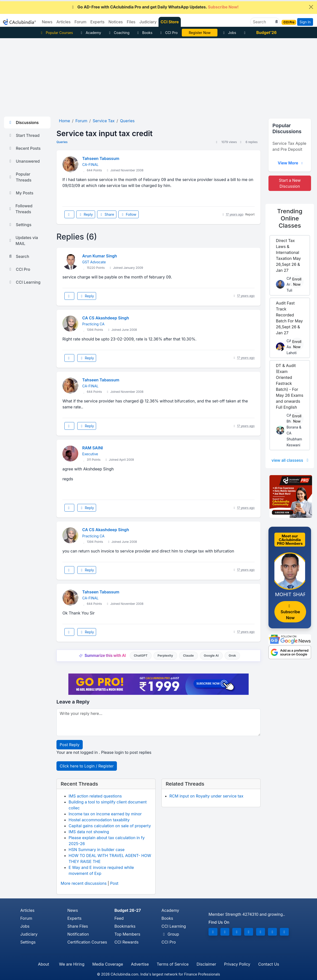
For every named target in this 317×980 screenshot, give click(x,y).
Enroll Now (297, 282)
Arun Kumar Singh (100, 256)
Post (114, 883)
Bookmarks (125, 926)
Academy (90, 33)
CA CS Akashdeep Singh (106, 318)
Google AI (211, 656)
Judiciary (29, 934)
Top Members (127, 934)
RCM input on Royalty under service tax (206, 796)
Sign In (305, 22)
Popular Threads (20, 177)
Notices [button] (116, 22)
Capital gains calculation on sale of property (110, 826)
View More (291, 163)
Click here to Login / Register (87, 766)
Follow (129, 214)
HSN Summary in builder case (97, 850)
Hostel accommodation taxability (99, 820)
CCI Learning (24, 282)
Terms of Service (173, 964)
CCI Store (170, 22)
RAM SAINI (93, 448)
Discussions (23, 122)
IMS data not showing (89, 832)
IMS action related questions (95, 796)
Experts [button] (97, 22)
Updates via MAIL (23, 241)
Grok (232, 656)
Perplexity (165, 656)
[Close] (311, 7)
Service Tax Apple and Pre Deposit (289, 146)
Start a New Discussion (290, 183)
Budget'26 (266, 32)
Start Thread (24, 135)
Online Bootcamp (200, 33)
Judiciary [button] (148, 22)
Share (107, 214)
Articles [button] (64, 22)
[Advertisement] (158, 75)
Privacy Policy (237, 964)
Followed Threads (20, 209)
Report (250, 214)
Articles (27, 910)
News (73, 910)
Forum (26, 918)
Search (19, 256)
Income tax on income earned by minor (105, 814)
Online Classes (290, 218)
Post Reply (70, 745)
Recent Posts (24, 148)
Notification (78, 934)
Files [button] (131, 22)
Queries (62, 142)
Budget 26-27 (128, 910)
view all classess (291, 460)
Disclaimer (206, 964)
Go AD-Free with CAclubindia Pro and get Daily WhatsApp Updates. (155, 7)
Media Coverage (108, 964)
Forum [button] (80, 22)
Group (170, 934)
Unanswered (24, 161)
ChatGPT (141, 656)
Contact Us (269, 964)
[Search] (263, 22)
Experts (74, 918)
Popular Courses (56, 33)
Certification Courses (87, 942)
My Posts (21, 193)
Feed (119, 918)
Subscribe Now (290, 612)
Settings (20, 225)
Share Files (78, 926)
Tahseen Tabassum (101, 158)
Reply (86, 214)
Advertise (140, 964)
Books (144, 33)
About (43, 964)
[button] (276, 22)
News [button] (47, 22)
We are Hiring (72, 964)
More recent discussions (84, 883)
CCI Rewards (126, 942)
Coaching (119, 33)
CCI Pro (168, 33)
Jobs (229, 33)
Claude (188, 656)
